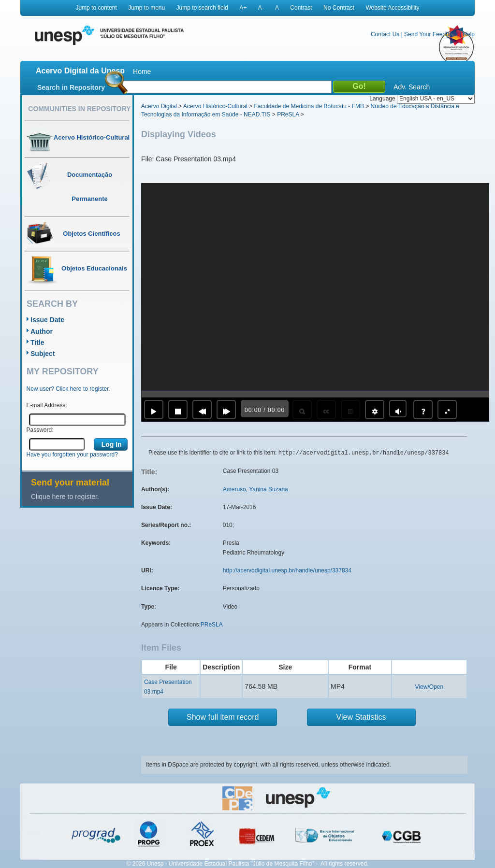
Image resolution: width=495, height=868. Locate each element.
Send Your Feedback (431, 34)
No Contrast (339, 8)
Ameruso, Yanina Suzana (255, 489)
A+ (243, 8)
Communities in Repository (79, 109)
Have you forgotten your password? (72, 455)
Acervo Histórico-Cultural (215, 106)
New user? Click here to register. (68, 389)
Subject (43, 354)
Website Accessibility (392, 8)
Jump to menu (146, 8)
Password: (40, 430)
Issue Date (47, 320)
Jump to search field (202, 8)
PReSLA (288, 114)
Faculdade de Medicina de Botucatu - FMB (309, 106)
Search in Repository (71, 87)
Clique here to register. (65, 497)
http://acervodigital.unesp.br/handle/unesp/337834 (287, 570)
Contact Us (385, 34)
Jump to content (96, 8)
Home (142, 71)
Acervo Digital (159, 106)
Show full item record (223, 717)
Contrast (301, 8)
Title (37, 342)
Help (469, 34)
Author (42, 331)
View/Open (429, 687)
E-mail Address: (47, 405)
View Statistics (361, 717)
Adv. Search (412, 87)
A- (261, 8)
